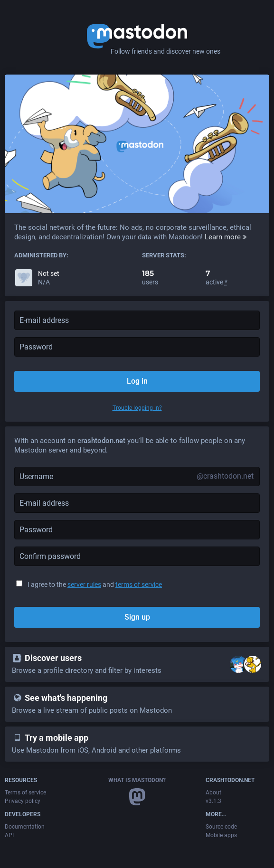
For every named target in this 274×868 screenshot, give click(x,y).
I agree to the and (95, 585)
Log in (137, 381)
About (213, 793)
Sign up (137, 617)
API (9, 835)
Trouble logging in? (137, 408)
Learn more (226, 237)
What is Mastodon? (137, 780)
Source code (221, 827)
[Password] (137, 530)
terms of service (139, 585)
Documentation (25, 827)
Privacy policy (23, 801)
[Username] (137, 476)
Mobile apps (221, 835)
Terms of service (25, 793)
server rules (84, 585)
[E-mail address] (137, 503)
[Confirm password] (137, 556)
